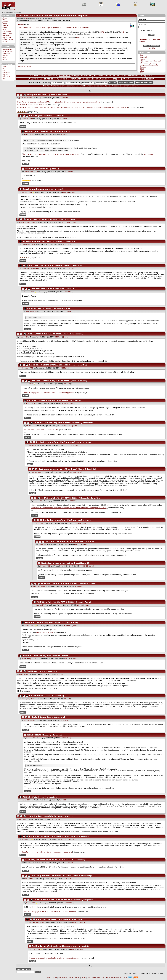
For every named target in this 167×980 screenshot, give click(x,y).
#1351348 (66, 192)
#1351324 (67, 879)
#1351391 (67, 659)
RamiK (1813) (29, 135)
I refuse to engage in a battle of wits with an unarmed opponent (48, 393)
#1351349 (68, 292)
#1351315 (65, 135)
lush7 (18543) (24, 674)
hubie (26, 19)
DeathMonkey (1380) (29, 659)
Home (49, 978)
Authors (5, 26)
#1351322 (65, 368)
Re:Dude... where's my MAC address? (49, 365)
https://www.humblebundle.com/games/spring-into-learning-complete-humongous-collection (69, 508)
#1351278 (67, 699)
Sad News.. (33, 671)
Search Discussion (145, 79)
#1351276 (60, 674)
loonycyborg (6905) (28, 699)
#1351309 (56, 819)
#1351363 (68, 426)
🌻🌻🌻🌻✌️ (22, 112)
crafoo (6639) (26, 800)
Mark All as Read (126, 83)
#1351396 (72, 472)
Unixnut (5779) (32, 312)
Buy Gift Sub (7, 38)
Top (119, 79)
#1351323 (69, 863)
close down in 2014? (45, 632)
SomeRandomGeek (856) (30, 269)
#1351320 (64, 840)
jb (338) (22, 819)
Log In (5, 41)
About (5, 18)
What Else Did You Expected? (42, 219)
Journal (73, 192)
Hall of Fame (7, 32)
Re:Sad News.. (37, 696)
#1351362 (66, 404)
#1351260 (59, 337)
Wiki (4, 71)
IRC (4, 69)
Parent (23, 127)
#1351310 (62, 800)
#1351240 (64, 98)
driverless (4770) (28, 368)
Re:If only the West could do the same (49, 836)
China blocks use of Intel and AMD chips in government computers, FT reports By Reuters (54, 28)
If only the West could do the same (45, 816)
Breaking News (8, 51)
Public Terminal (145, 31)
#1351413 (77, 523)
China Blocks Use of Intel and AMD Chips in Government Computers (53, 16)
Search (5, 28)
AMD (142, 71)
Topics (5, 24)
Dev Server (6, 77)
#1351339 (67, 384)
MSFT (78, 37)
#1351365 (66, 738)
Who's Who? (7, 73)
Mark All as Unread (144, 83)
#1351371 (69, 903)
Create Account (8, 40)
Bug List (5, 75)
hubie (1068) (65, 76)
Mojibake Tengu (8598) (27, 222)
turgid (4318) (29, 384)
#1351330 (69, 172)
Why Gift (152, 48)
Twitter (5, 67)
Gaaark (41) (24, 337)
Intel (142, 55)
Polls (4, 30)
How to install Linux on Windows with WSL (42, 430)
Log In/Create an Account (104, 79)
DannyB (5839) (27, 192)
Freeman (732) (31, 426)
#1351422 (77, 545)
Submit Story (7, 34)
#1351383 (68, 445)
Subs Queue (7, 36)
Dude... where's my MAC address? (45, 334)
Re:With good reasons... (42, 116)
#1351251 (70, 269)
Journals (5, 22)
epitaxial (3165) (27, 119)
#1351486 (79, 605)
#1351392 (76, 922)
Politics (5, 59)
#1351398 (73, 501)
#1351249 (66, 222)
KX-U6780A (149, 154)
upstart (143, 59)
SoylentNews (8, 6)
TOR (4, 79)
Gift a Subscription (152, 46)
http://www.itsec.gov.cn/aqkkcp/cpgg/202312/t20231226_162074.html (52, 154)
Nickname (142, 19)
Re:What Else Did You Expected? (39, 241)
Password (142, 25)
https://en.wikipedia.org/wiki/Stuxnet (32, 105)
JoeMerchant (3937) (26, 98)
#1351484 (84, 566)
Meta (4, 57)
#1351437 (79, 587)
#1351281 (65, 720)
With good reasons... (38, 95)
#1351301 (64, 119)
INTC (142, 69)
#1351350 (68, 626)
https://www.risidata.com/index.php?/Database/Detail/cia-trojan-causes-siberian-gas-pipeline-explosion (59, 102)
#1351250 (66, 245)
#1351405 (74, 949)
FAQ (4, 20)
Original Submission (24, 66)
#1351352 (68, 312)
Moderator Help (23, 969)
